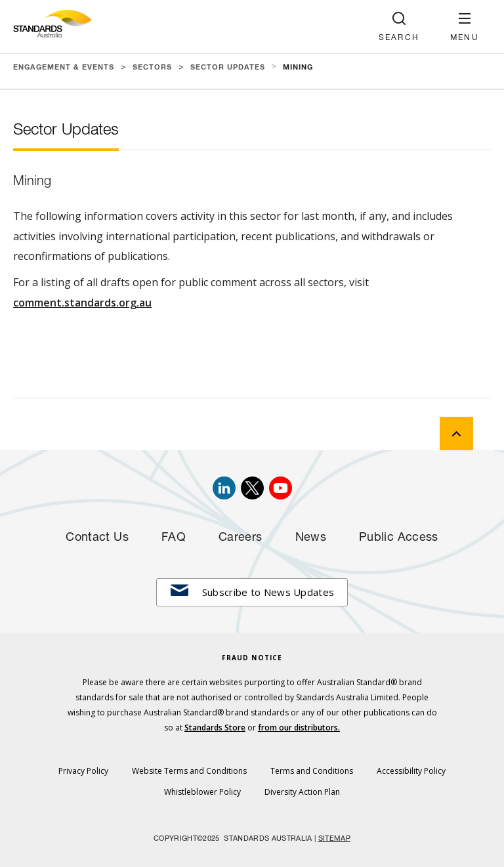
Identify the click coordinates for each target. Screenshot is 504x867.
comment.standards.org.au (82, 303)
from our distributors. (299, 728)
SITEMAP (334, 839)
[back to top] (456, 433)
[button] (465, 27)
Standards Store (215, 728)
